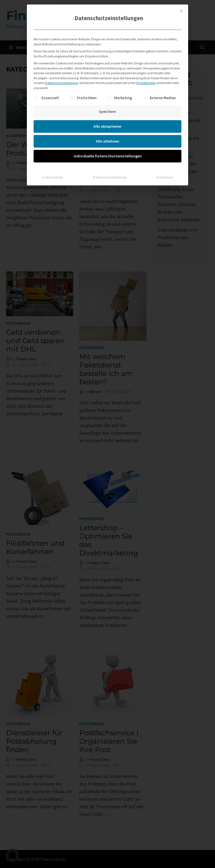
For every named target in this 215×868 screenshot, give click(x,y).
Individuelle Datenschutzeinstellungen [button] (108, 156)
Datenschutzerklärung (61, 83)
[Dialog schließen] (181, 11)
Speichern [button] (107, 111)
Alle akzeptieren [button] (107, 126)
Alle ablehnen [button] (107, 141)
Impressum (165, 177)
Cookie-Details (52, 177)
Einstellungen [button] (146, 83)
